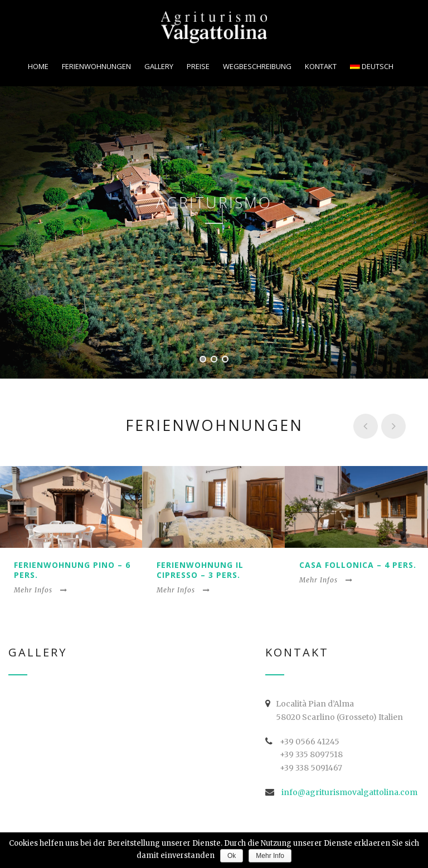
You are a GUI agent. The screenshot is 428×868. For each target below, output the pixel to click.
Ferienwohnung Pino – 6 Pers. (72, 570)
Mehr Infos (41, 590)
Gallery (159, 66)
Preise (198, 66)
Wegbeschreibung (257, 66)
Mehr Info (270, 856)
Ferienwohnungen (96, 66)
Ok (232, 856)
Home (38, 66)
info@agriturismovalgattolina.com (349, 792)
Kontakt (321, 66)
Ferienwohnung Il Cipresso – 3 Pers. (200, 570)
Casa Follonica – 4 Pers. (358, 565)
